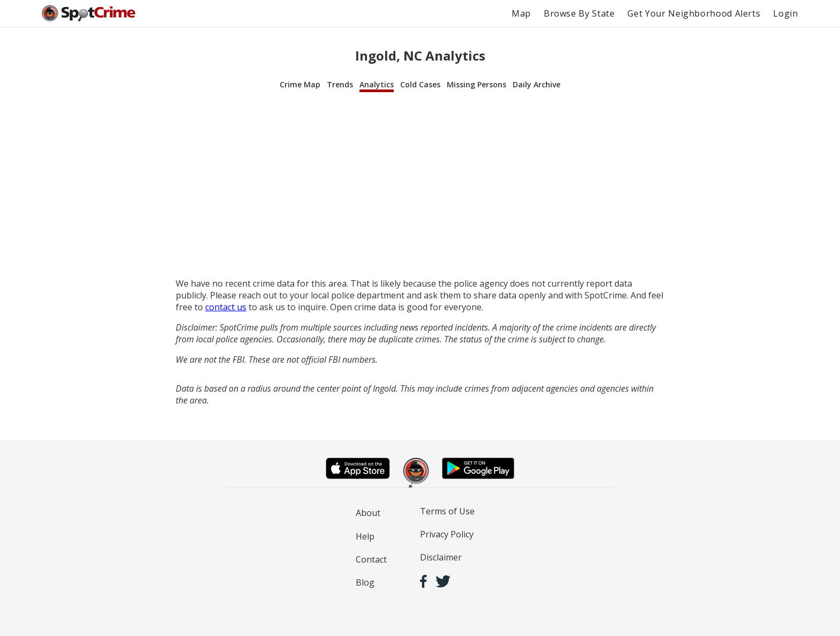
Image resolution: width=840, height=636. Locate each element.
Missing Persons (477, 84)
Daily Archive (537, 84)
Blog (365, 582)
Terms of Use (447, 511)
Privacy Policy (447, 534)
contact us (226, 307)
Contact (371, 559)
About (368, 513)
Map (521, 13)
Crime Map (300, 84)
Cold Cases (420, 84)
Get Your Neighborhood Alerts (694, 13)
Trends (340, 84)
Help (365, 536)
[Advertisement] (420, 185)
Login (785, 13)
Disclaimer (441, 557)
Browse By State (579, 13)
